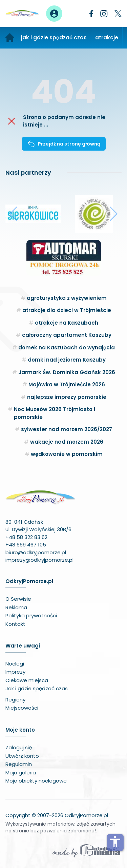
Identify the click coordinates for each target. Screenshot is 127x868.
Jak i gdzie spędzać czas (37, 688)
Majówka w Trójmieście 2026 (67, 384)
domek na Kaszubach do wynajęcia (67, 348)
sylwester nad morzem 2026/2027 (67, 429)
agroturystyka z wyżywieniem (67, 298)
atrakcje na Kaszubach (67, 323)
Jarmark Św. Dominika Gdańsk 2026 (67, 372)
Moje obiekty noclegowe (36, 781)
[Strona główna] (10, 38)
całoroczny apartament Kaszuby (67, 335)
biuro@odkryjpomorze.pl (36, 552)
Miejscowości (22, 708)
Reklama (16, 607)
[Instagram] (104, 14)
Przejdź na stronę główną (64, 144)
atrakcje (107, 37)
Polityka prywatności (31, 615)
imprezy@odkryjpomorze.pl (39, 560)
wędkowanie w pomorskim (67, 454)
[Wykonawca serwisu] (86, 850)
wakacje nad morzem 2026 (67, 442)
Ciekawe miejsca (27, 680)
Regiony (15, 700)
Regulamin (19, 764)
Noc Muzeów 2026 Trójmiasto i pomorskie (55, 413)
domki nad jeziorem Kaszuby (67, 360)
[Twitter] (118, 14)
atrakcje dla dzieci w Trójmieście (67, 310)
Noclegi (15, 664)
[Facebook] (91, 14)
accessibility (115, 842)
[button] (13, 214)
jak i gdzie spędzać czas (54, 37)
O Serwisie (18, 599)
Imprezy (15, 672)
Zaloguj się (19, 747)
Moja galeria (21, 773)
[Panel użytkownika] (54, 14)
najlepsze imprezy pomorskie (67, 397)
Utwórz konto (22, 756)
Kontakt (15, 624)
